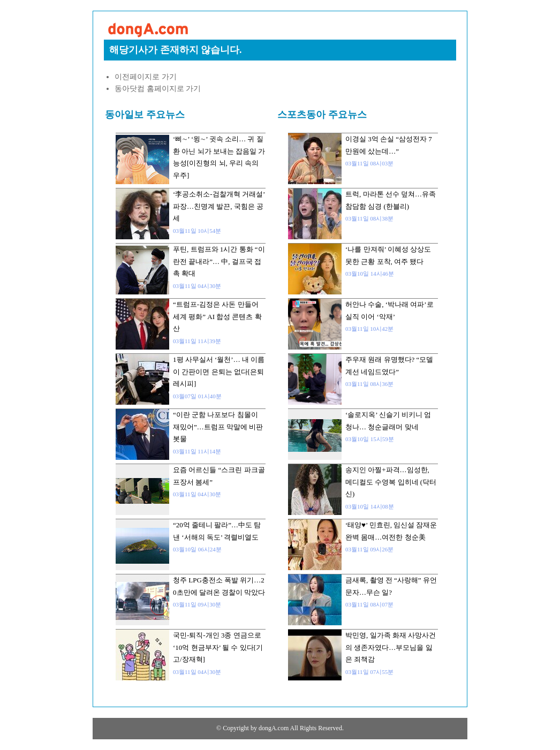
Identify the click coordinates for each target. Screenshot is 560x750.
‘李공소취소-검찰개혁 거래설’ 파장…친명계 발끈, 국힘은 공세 (219, 206)
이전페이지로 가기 (146, 77)
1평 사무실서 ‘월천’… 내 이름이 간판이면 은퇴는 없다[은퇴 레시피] (219, 372)
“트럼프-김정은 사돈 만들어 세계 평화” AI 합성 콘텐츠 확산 (217, 316)
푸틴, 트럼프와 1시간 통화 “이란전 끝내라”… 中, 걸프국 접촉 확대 (219, 261)
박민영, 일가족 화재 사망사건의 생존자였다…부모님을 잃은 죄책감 (391, 647)
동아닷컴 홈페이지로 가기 (158, 89)
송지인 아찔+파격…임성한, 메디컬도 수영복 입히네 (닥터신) (391, 482)
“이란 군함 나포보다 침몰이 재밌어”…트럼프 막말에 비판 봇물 (218, 427)
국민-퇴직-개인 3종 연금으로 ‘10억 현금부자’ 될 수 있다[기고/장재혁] (218, 647)
